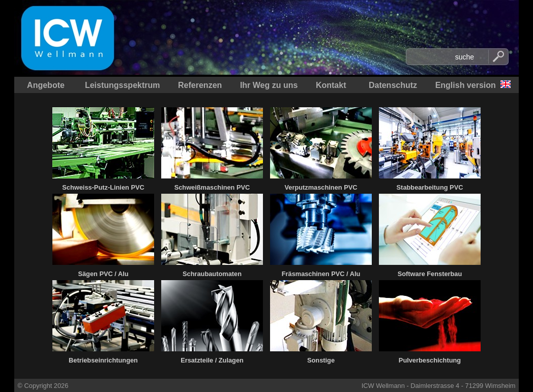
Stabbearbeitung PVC (430, 187)
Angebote (46, 85)
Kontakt (331, 85)
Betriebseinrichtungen (103, 360)
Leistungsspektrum (123, 85)
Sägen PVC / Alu (103, 274)
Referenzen (200, 85)
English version (466, 85)
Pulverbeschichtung (430, 360)
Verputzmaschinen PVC (321, 187)
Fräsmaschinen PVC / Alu (321, 274)
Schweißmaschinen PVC (212, 187)
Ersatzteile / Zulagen (212, 360)
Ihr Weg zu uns (269, 85)
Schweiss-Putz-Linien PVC (103, 187)
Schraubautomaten (212, 274)
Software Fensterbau (430, 274)
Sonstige (321, 360)
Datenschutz (393, 85)
